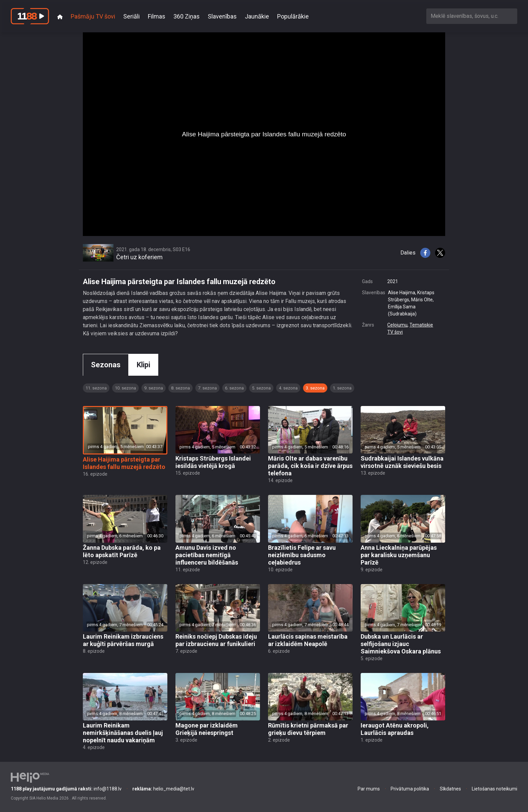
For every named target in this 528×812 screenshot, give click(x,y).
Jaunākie (257, 16)
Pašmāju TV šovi (93, 16)
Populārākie (293, 16)
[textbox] (472, 16)
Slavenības (222, 16)
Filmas (157, 16)
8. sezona (180, 388)
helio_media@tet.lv (163, 789)
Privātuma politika (410, 789)
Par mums (369, 789)
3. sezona (315, 388)
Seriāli (131, 16)
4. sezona (288, 388)
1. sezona (342, 388)
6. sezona (234, 388)
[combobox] (472, 16)
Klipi (143, 365)
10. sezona (125, 388)
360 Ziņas (187, 16)
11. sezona (96, 388)
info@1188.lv (66, 789)
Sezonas (106, 365)
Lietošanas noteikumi (494, 789)
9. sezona (154, 388)
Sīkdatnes (450, 789)
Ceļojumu (397, 325)
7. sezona (207, 388)
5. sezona (261, 388)
